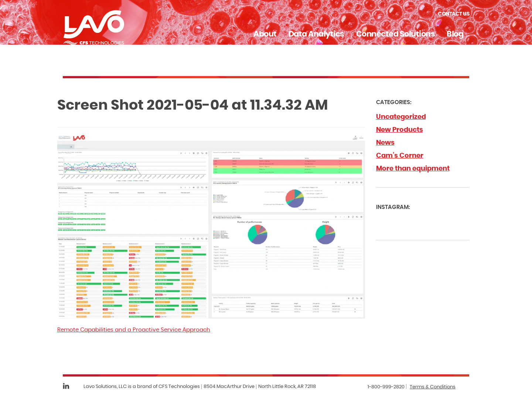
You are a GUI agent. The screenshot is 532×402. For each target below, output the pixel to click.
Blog (455, 34)
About (265, 34)
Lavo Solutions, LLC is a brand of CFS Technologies (142, 387)
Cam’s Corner (400, 156)
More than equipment (413, 169)
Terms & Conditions (433, 387)
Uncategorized (401, 117)
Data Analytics (316, 34)
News (385, 143)
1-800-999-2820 (386, 387)
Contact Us (453, 14)
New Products (400, 130)
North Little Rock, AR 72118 (287, 387)
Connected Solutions (396, 34)
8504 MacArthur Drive (229, 387)
